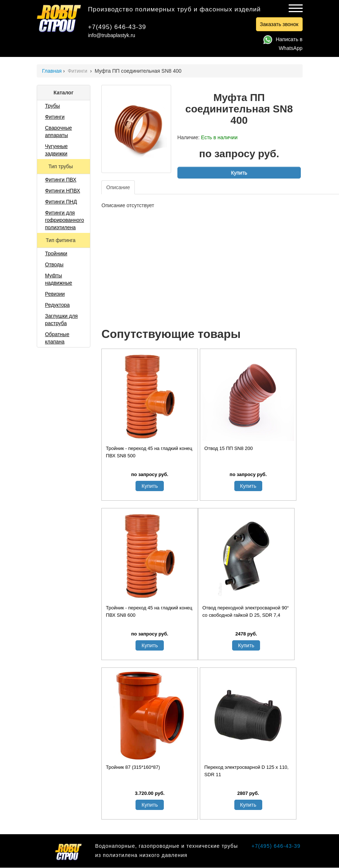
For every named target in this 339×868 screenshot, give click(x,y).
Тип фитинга (61, 240)
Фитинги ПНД (61, 202)
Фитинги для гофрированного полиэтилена (65, 220)
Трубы (53, 106)
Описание (118, 187)
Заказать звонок (279, 24)
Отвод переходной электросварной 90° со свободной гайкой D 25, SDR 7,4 (246, 611)
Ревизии (55, 294)
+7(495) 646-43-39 (117, 27)
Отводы (54, 264)
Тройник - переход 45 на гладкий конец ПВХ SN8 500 (149, 452)
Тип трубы (61, 166)
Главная (52, 71)
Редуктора (57, 305)
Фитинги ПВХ (61, 180)
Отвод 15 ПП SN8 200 (228, 448)
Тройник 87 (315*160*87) (133, 767)
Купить (239, 173)
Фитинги (78, 71)
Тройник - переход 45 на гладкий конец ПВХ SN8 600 (149, 611)
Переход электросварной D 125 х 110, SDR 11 (246, 771)
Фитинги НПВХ (63, 191)
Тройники (56, 253)
